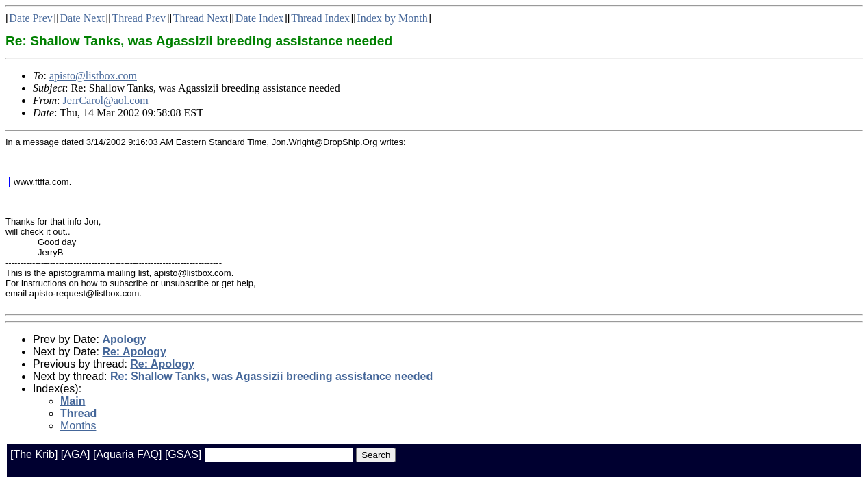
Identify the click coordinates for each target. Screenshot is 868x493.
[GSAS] (183, 454)
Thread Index (320, 18)
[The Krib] (34, 454)
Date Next (82, 18)
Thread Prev (139, 18)
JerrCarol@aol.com (105, 100)
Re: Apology (134, 352)
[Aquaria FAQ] (128, 454)
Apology (124, 339)
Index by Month (393, 18)
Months (78, 426)
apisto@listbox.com (93, 76)
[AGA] (76, 454)
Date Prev (31, 18)
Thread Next (201, 18)
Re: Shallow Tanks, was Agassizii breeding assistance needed (271, 376)
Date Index (260, 18)
